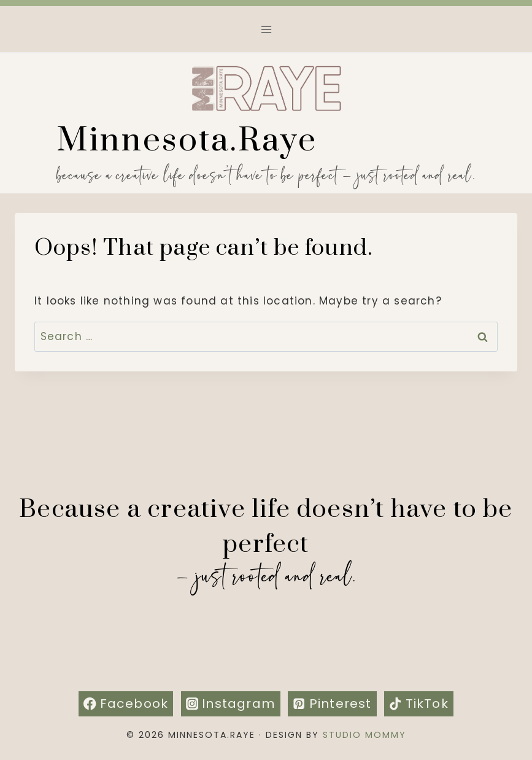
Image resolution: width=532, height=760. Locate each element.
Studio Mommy (364, 735)
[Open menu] (266, 29)
